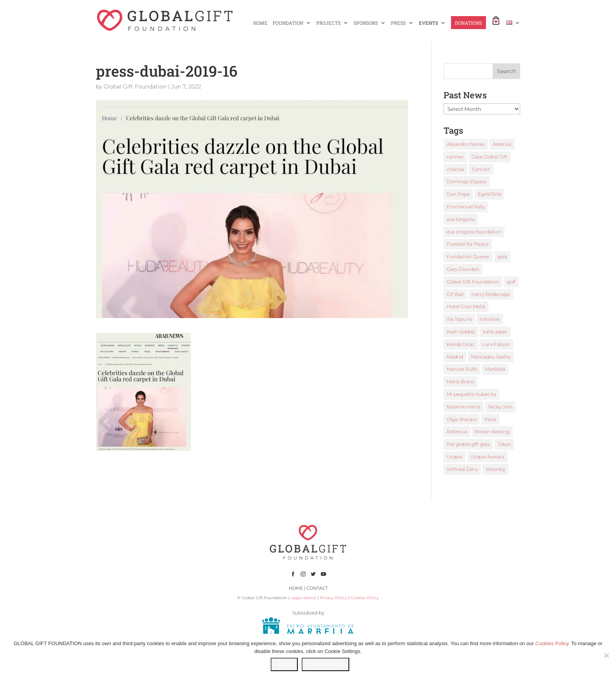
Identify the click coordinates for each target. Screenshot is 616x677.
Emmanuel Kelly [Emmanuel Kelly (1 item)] (466, 207)
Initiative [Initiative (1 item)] (490, 319)
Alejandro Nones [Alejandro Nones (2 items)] (466, 144)
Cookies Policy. (553, 643)
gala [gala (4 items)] (502, 257)
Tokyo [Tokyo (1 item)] (504, 444)
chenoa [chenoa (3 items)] (455, 169)
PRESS (398, 23)
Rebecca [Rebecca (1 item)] (457, 431)
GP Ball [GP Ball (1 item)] (455, 294)
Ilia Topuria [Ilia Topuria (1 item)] (459, 319)
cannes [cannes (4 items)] (455, 157)
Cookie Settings (325, 664)
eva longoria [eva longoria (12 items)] (461, 219)
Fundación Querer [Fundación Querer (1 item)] (468, 257)
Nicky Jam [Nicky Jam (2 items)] (500, 407)
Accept (284, 664)
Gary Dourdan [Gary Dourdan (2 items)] (463, 269)
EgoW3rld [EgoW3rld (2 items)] (489, 194)
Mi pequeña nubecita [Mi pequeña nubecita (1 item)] (471, 394)
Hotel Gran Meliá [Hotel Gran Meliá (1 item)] (466, 306)
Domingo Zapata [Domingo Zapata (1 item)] (467, 181)
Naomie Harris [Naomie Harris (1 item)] (464, 407)
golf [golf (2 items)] (511, 282)
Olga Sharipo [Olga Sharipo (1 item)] (462, 419)
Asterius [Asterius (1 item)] (502, 144)
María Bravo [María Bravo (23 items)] (460, 382)
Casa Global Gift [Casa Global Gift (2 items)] (489, 157)
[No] (606, 655)
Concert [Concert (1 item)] (481, 169)
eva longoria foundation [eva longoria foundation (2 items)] (474, 232)
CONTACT (317, 588)
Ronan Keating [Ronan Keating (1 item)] (492, 431)
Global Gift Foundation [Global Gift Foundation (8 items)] (473, 282)
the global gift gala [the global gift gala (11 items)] (468, 444)
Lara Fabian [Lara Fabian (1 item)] (496, 344)
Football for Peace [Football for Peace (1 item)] (468, 244)
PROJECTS (328, 23)
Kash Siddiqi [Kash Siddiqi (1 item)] (461, 332)
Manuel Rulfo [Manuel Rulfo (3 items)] (462, 369)
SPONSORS (366, 23)
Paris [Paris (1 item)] (490, 419)
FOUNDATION (288, 23)
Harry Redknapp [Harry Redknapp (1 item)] (491, 294)
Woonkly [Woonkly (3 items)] (495, 469)
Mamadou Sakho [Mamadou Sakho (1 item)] (491, 357)
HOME (260, 23)
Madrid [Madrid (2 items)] (455, 357)
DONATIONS (468, 23)
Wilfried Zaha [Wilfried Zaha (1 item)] (462, 469)
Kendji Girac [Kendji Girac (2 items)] (461, 344)
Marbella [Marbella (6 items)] (495, 369)
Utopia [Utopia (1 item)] (455, 457)
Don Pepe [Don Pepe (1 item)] (458, 194)
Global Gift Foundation (135, 86)
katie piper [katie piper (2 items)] (495, 332)
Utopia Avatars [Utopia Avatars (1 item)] (487, 457)
